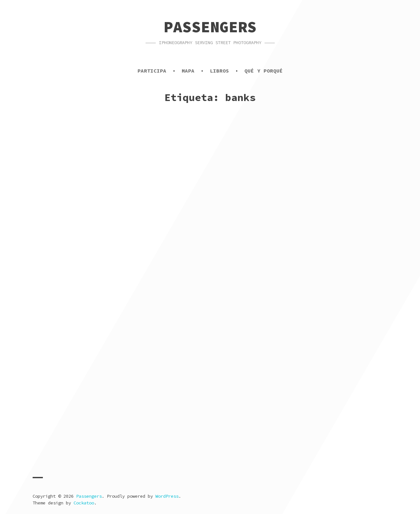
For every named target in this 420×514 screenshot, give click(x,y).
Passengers (210, 27)
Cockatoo (84, 503)
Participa (152, 71)
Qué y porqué (264, 71)
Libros (219, 71)
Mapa (188, 71)
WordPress (167, 496)
